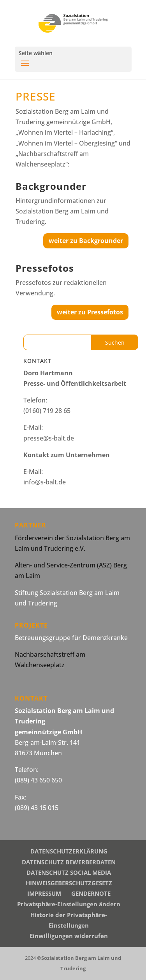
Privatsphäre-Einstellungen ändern (69, 904)
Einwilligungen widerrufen (69, 936)
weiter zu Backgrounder (86, 241)
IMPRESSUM (44, 893)
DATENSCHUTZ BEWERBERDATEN (69, 862)
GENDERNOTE (91, 893)
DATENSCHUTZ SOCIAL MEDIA (69, 872)
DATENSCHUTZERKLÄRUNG (69, 851)
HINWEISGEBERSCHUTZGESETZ (69, 883)
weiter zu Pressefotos (90, 312)
